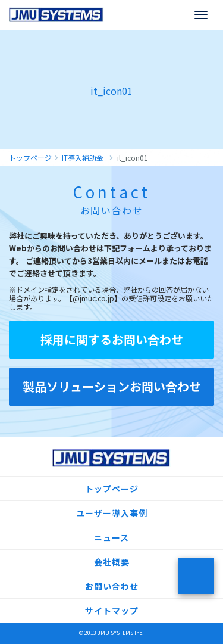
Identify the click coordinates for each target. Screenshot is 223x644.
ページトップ (196, 576)
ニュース (111, 537)
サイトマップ (112, 611)
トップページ (112, 489)
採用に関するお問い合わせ (112, 339)
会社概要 (112, 562)
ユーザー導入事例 (112, 513)
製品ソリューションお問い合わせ (112, 386)
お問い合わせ (112, 586)
